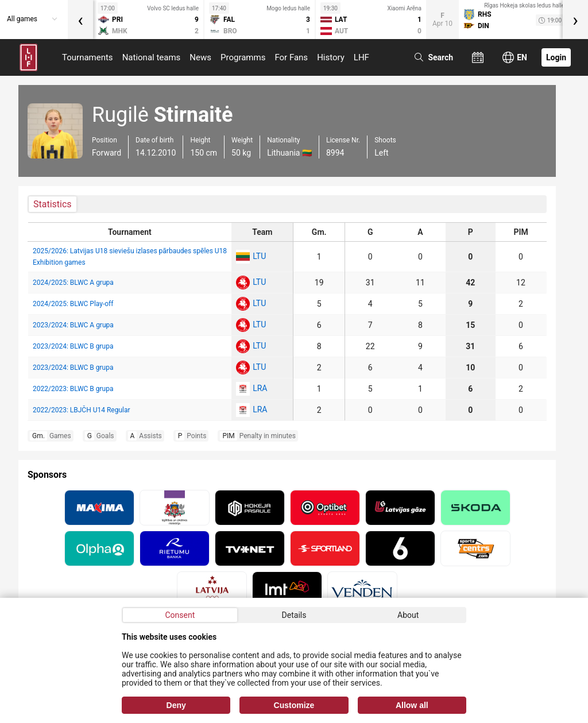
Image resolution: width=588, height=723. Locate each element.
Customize (294, 705)
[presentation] (80, 20)
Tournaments (88, 57)
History (331, 57)
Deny (176, 705)
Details (294, 615)
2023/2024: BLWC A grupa (73, 325)
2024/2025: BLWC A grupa (73, 283)
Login (556, 57)
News (200, 57)
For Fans (291, 57)
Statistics (53, 204)
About (408, 615)
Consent (180, 615)
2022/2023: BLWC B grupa (73, 389)
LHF (361, 57)
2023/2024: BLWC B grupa (73, 346)
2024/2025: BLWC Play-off (73, 304)
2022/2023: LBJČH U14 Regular (82, 410)
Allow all (412, 705)
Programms (243, 57)
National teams (152, 57)
